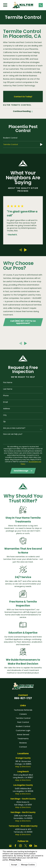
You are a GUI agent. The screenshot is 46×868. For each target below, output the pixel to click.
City (5, 415)
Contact (23, 747)
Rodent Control (23, 726)
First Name (8, 383)
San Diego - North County (23, 812)
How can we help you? (13, 434)
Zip (4, 422)
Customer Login (23, 730)
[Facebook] (15, 846)
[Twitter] (26, 846)
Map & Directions (23, 766)
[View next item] (26, 250)
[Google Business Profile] (10, 846)
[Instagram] (20, 846)
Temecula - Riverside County (23, 826)
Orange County (23, 758)
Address (7, 409)
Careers (23, 714)
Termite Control (23, 718)
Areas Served (23, 734)
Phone (6, 396)
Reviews (23, 743)
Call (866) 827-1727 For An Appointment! (23, 322)
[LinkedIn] (36, 846)
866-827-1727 (23, 698)
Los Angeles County (23, 785)
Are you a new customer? (14, 428)
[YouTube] (31, 846)
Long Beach (23, 772)
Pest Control (23, 722)
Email (5, 402)
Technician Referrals (23, 710)
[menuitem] (23, 138)
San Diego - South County (23, 799)
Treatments (23, 739)
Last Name (8, 389)
